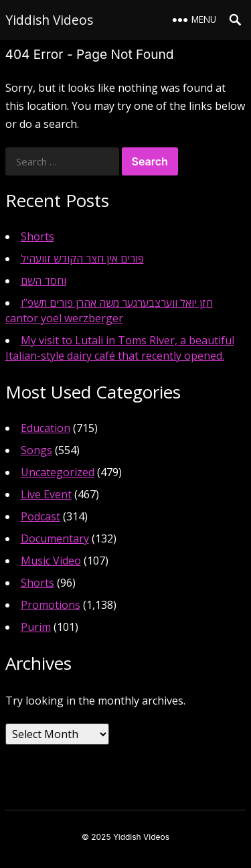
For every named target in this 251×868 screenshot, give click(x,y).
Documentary (55, 538)
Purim (36, 627)
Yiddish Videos (49, 20)
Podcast (40, 516)
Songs (36, 450)
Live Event (46, 494)
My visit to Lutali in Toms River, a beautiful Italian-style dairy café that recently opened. (120, 348)
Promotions (51, 605)
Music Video (51, 561)
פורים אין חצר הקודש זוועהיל (82, 259)
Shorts (37, 236)
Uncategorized (58, 472)
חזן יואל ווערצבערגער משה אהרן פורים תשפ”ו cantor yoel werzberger (109, 310)
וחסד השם (44, 281)
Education (46, 428)
